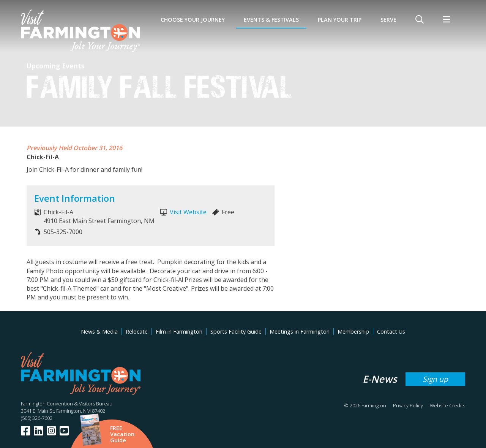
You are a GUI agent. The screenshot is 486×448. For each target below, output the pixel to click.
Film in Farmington (179, 332)
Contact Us (391, 332)
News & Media (99, 332)
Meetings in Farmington (300, 332)
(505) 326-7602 (37, 418)
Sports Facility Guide (236, 332)
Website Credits (447, 405)
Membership (353, 332)
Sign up (435, 379)
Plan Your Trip (340, 20)
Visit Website (188, 212)
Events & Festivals (271, 20)
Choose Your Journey (193, 20)
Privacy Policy (408, 405)
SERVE (388, 20)
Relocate (137, 332)
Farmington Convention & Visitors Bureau (67, 404)
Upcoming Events (55, 66)
